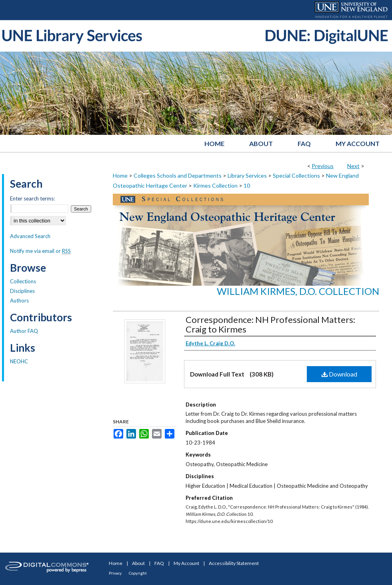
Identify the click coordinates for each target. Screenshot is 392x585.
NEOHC (19, 361)
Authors (19, 301)
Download (339, 374)
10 (247, 185)
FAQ (159, 563)
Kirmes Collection (215, 185)
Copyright (138, 573)
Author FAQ (24, 331)
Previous (323, 166)
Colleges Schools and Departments (178, 175)
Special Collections (296, 175)
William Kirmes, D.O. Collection (298, 291)
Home (120, 175)
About (138, 563)
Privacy (115, 573)
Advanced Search (30, 236)
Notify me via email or (40, 251)
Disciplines (22, 291)
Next (353, 166)
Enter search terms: (32, 198)
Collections (23, 281)
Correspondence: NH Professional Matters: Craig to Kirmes (270, 324)
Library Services (247, 175)
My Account (186, 563)
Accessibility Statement (234, 563)
